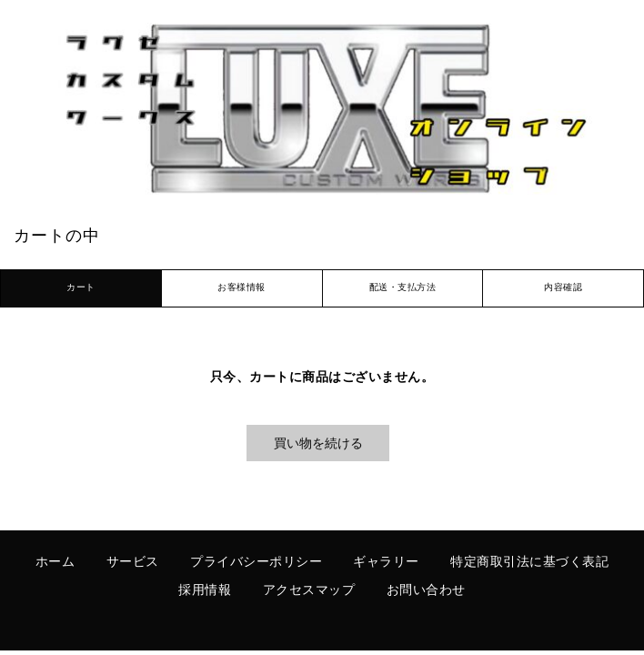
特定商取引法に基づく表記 (529, 563)
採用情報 (205, 591)
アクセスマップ (309, 591)
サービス (133, 563)
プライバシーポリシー (256, 563)
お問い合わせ (426, 591)
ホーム (55, 563)
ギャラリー (386, 563)
